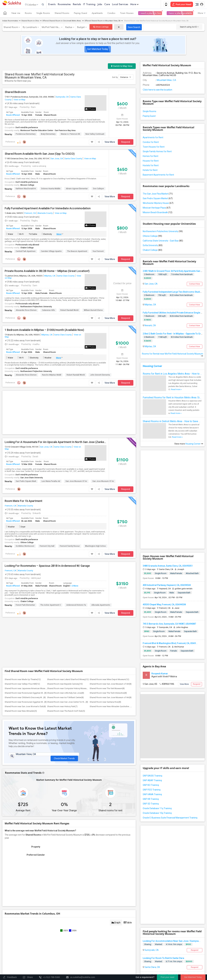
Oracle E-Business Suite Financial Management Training (170, 764)
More (140, 5)
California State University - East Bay (163, 241)
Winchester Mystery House (158, 204)
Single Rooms (43, 14)
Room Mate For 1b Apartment (24, 454)
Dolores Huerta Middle (51, 189)
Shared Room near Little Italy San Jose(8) (66, 599)
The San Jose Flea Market (158, 194)
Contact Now (194, 285)
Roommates (70, 5)
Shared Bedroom (15, 93)
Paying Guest (80, 14)
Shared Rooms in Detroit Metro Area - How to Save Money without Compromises (173, 422)
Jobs (106, 5)
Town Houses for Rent (154, 147)
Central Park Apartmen (26, 252)
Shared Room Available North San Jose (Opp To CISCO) (40, 154)
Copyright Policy (115, 954)
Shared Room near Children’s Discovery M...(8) (25, 604)
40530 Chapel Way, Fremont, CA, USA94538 (164, 551)
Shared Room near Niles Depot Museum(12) (109, 586)
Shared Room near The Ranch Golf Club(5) (66, 617)
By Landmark (30, 28)
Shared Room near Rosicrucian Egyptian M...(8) (26, 599)
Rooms (28, 14)
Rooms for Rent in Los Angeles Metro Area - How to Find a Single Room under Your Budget (173, 374)
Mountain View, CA (166, 81)
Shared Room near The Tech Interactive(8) (108, 599)
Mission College (27, 186)
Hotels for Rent (150, 171)
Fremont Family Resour (70, 499)
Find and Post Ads (59, 917)
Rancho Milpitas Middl (52, 375)
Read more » (176, 390)
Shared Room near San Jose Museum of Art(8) (111, 590)
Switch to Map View (122, 67)
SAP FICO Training (152, 736)
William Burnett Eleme (93, 311)
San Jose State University (32, 431)
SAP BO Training (151, 731)
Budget (81, 28)
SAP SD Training (151, 750)
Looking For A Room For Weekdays (161, 884)
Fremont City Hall (47, 499)
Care (113, 5)
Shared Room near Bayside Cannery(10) (65, 590)
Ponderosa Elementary (26, 135)
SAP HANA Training (152, 741)
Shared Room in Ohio (30, 21)
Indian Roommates (10, 21)
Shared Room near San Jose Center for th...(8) (68, 608)
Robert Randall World (69, 311)
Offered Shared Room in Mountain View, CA (102, 21)
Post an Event (66, 944)
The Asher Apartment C (51, 558)
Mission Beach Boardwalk (158, 213)
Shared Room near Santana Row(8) (105, 608)
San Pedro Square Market (158, 199)
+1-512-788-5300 (118, 915)
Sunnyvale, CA (62, 97)
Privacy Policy (159, 951)
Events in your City (29, 940)
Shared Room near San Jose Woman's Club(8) (25, 613)
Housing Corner (152, 367)
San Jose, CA (57, 159)
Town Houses (127, 14)
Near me (16, 14)
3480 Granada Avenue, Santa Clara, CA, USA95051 (168, 512)
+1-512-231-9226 (136, 915)
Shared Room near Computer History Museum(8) (69, 595)
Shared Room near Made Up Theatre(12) (23, 586)
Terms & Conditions (140, 951)
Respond (126, 143)
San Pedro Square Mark (26, 434)
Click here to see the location (157, 90)
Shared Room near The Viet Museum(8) (107, 595)
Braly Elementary (48, 135)
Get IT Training (59, 925)
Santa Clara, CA (152, 859)
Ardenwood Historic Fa (76, 558)
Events (58, 5)
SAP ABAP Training (152, 727)
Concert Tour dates (68, 940)
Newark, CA (150, 326)
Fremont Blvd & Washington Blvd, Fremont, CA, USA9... (170, 589)
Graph (116, 831)
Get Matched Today (98, 50)
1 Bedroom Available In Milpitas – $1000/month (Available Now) (44, 330)
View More (110, 143)
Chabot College (27, 248)
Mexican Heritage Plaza (157, 208)
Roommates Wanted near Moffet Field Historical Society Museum (179, 902)
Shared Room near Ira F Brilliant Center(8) (65, 604)
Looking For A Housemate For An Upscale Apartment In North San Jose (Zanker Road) (56, 395)
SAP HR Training (151, 745)
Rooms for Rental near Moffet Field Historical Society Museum (173, 355)
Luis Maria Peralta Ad (51, 434)
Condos (111, 14)
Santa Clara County (73, 159)
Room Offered (13, 115)
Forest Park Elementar (25, 558)
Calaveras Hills (48, 311)
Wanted (159, 836)
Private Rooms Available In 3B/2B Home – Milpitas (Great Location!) (47, 272)
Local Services (126, 5)
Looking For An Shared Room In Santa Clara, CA (167, 867)
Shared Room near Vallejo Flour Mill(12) (22, 590)
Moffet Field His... (51, 28)
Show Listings (101, 27)
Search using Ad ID (189, 27)
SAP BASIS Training (152, 722)
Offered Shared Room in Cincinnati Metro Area (62, 21)
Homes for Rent (151, 157)
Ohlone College (27, 496)
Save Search (134, 28)
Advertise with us (177, 951)
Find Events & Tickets (59, 933)
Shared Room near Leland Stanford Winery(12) (68, 586)
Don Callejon (99, 189)
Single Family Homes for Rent (157, 152)
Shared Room (11, 28)
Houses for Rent (151, 161)
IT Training (95, 5)
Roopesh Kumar (160, 620)
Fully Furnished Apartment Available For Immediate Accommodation (48, 209)
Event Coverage (27, 944)
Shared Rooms (62, 14)
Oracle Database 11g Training (157, 755)
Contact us (123, 951)
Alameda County (45, 214)
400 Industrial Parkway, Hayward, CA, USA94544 (167, 531)
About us (110, 951)
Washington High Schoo (95, 499)
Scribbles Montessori (25, 499)
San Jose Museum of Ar (76, 434)
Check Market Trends (64, 663)
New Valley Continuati (95, 135)
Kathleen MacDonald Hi (26, 189)
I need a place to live (150, 14)
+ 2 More (74, 539)
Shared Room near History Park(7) (62, 613)
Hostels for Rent (151, 166)
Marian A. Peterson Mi (70, 135)
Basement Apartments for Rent (158, 175)
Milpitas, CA (50, 276)
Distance (126, 78)
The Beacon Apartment (77, 252)
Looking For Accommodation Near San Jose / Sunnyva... (172, 833)
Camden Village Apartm (51, 252)
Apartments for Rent (153, 138)
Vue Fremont (98, 252)
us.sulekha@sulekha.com (122, 922)
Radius (69, 28)
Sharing (148, 836)
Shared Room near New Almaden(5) (21, 617)
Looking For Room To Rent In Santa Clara (163, 850)
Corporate (59, 951)
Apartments (97, 14)
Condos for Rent (151, 143)
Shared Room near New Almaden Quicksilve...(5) (111, 613)
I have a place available (180, 14)
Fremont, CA (30, 214)
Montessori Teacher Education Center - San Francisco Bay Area (48, 131)
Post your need (167, 977)
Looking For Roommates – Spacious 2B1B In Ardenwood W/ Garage (47, 519)
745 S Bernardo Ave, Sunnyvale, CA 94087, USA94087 (169, 570)
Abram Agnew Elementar (77, 189)
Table (128, 831)
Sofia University (153, 246)
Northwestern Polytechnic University (36, 307)
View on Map (19, 100)
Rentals (83, 5)
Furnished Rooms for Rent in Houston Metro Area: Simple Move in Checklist (173, 398)
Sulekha (12, 5)
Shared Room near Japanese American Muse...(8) (27, 595)
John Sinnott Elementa (100, 375)
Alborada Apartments (101, 558)
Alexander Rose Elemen (26, 311)
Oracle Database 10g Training (157, 759)
